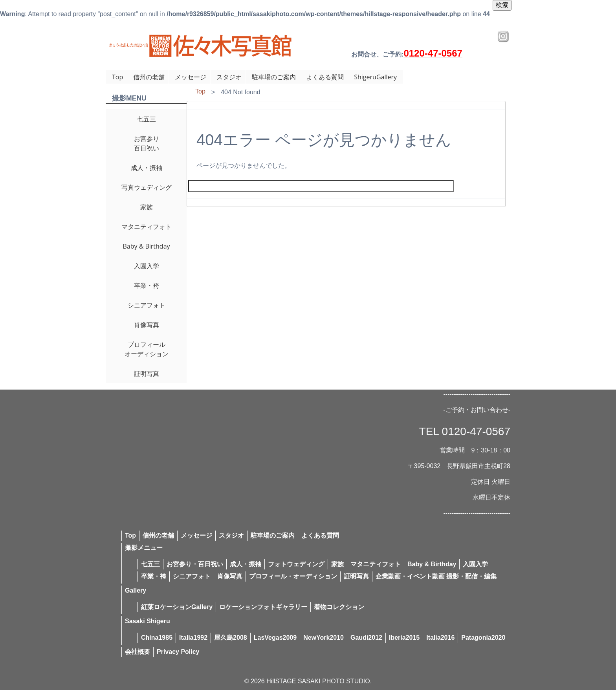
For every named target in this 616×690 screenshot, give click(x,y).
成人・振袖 (147, 168)
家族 (147, 207)
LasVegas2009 (275, 638)
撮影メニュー (144, 548)
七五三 (147, 119)
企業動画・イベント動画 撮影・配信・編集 (436, 576)
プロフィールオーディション (147, 349)
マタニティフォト (147, 227)
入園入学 (147, 266)
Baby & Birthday (146, 246)
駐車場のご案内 (274, 77)
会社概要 (137, 652)
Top (117, 77)
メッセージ (191, 77)
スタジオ (229, 77)
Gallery (136, 590)
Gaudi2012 (366, 638)
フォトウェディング (296, 564)
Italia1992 (193, 638)
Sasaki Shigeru (148, 621)
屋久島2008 (231, 638)
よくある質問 (325, 77)
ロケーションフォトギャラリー (263, 607)
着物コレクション (339, 607)
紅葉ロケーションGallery (177, 607)
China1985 (157, 638)
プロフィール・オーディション (293, 576)
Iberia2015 (404, 638)
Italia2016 (440, 638)
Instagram (503, 37)
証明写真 (147, 373)
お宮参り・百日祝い (195, 564)
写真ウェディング (147, 187)
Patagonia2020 (483, 638)
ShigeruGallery (375, 77)
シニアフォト (147, 305)
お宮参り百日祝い (147, 143)
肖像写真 (147, 325)
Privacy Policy (178, 652)
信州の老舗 (149, 77)
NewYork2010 (324, 638)
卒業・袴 (147, 286)
